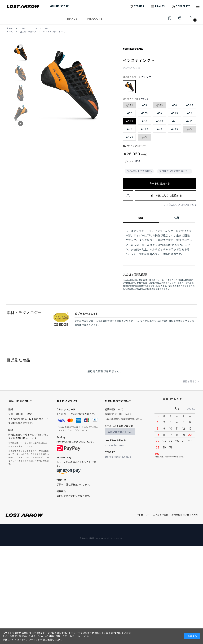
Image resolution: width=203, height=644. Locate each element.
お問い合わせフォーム (120, 432)
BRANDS (72, 19)
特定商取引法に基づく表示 (185, 515)
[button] (198, 6)
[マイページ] (180, 20)
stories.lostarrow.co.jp (118, 457)
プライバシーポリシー (31, 640)
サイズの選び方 (136, 146)
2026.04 (192, 409)
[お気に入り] (167, 20)
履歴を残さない (191, 385)
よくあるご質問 (161, 515)
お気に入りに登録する (169, 196)
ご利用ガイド (143, 515)
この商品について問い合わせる (180, 205)
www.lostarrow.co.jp (116, 445)
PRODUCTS (95, 19)
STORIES (139, 6)
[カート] (192, 20)
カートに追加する (160, 183)
